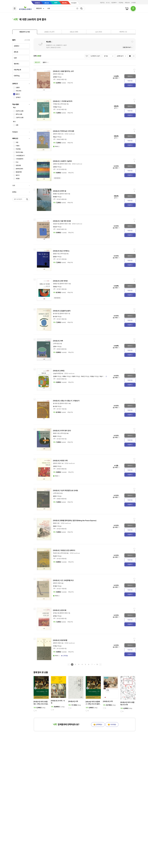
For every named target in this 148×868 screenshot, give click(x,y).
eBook (47, 3)
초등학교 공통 (20, 111)
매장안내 (127, 3)
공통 (17, 125)
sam (56, 3)
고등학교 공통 (20, 118)
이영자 (73, 376)
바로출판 (74, 3)
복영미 (55, 436)
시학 (54, 79)
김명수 (55, 347)
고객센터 (133, 3)
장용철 (55, 287)
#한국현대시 (57, 178)
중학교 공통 (19, 114)
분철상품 (18, 165)
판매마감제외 (19, 169)
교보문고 (37, 3)
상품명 (18, 88)
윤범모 (55, 257)
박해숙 (64, 376)
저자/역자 (18, 91)
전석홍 (55, 586)
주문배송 (121, 3)
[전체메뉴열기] (15, 8)
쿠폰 (17, 142)
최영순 (92, 376)
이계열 (55, 107)
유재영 (55, 77)
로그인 (108, 3)
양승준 (55, 227)
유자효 (55, 616)
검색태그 (18, 97)
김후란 (55, 167)
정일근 (55, 137)
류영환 (55, 197)
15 (97, 664)
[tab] (25, 32)
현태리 (55, 526)
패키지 (18, 175)
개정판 (18, 179)
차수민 (83, 376)
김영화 (55, 376)
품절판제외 (19, 172)
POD (17, 162)
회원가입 (102, 3)
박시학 (49, 42)
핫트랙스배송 (19, 152)
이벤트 (18, 146)
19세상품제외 (20, 159)
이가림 (55, 646)
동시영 (55, 317)
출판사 (18, 94)
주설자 (55, 556)
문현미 (55, 496)
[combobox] (40, 8)
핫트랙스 (65, 3)
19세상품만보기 (20, 156)
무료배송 (18, 149)
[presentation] (25, 32)
